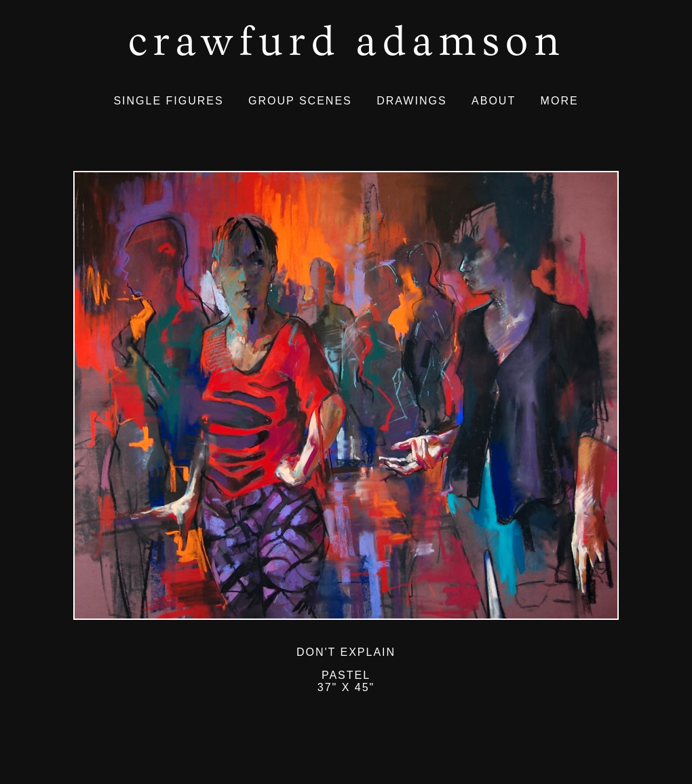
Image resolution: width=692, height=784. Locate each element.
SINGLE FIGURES (168, 101)
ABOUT (494, 101)
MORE (560, 101)
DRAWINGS (411, 101)
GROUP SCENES (300, 101)
